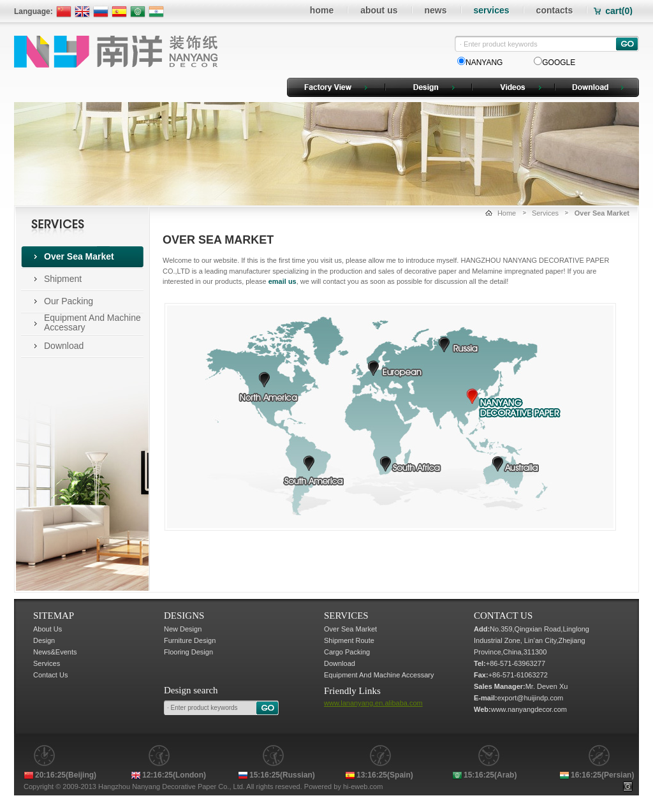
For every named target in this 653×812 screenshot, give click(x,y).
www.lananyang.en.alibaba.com (373, 703)
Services (545, 213)
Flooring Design (188, 652)
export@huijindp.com (531, 698)
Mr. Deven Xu (547, 686)
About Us (48, 629)
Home (507, 213)
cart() (619, 11)
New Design (183, 629)
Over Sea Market (79, 256)
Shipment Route (349, 640)
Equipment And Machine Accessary (92, 323)
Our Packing (69, 301)
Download (64, 346)
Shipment (63, 279)
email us (282, 281)
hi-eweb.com (363, 786)
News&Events (55, 652)
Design (44, 640)
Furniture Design (190, 640)
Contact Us (50, 675)
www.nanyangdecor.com (529, 709)
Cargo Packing (347, 652)
